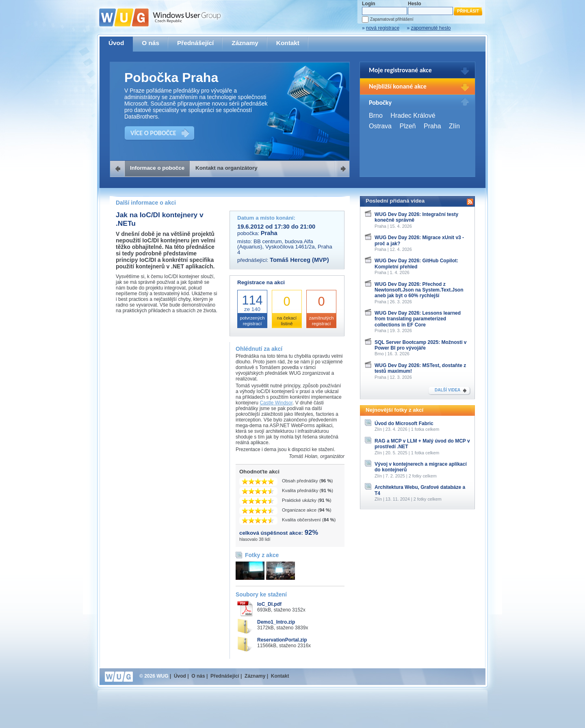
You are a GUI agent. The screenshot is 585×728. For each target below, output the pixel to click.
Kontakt (288, 43)
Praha (432, 126)
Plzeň (407, 126)
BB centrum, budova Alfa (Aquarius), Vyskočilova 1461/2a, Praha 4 (285, 247)
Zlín (454, 126)
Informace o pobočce (157, 168)
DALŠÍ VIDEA (447, 390)
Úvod (116, 43)
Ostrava (380, 126)
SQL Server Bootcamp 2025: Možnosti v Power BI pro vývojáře (421, 345)
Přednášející (195, 43)
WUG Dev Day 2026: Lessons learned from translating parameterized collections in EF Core (418, 319)
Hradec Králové (413, 116)
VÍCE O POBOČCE (153, 133)
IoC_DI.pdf (269, 604)
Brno (376, 116)
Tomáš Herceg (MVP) (299, 260)
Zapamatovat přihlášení (392, 19)
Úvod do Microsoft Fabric (404, 423)
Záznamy (245, 43)
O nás (151, 43)
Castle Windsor (276, 403)
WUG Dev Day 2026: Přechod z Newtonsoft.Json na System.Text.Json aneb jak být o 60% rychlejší (419, 290)
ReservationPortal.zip (282, 640)
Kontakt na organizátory (226, 168)
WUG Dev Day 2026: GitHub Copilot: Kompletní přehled (416, 264)
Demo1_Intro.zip (276, 622)
